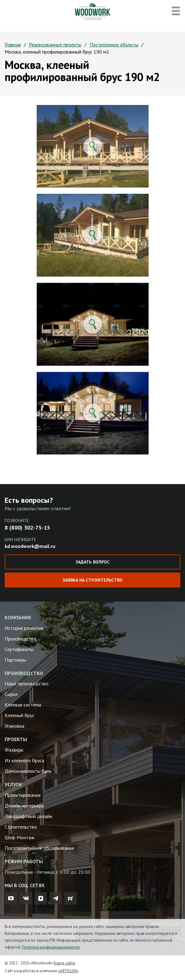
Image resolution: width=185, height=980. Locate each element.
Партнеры (15, 660)
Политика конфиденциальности (51, 947)
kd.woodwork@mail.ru (30, 546)
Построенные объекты (114, 45)
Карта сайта (65, 963)
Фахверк (14, 750)
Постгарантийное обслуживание (39, 848)
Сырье (11, 694)
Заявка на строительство (92, 580)
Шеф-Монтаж (20, 837)
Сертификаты (19, 649)
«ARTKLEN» (68, 971)
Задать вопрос (92, 562)
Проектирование (23, 795)
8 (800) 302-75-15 (27, 528)
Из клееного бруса (24, 760)
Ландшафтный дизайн (28, 816)
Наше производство (27, 683)
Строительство (21, 827)
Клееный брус (19, 715)
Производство (21, 639)
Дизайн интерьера (24, 806)
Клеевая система (23, 705)
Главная (13, 45)
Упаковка (14, 726)
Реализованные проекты (55, 45)
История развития (24, 628)
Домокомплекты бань (28, 771)
